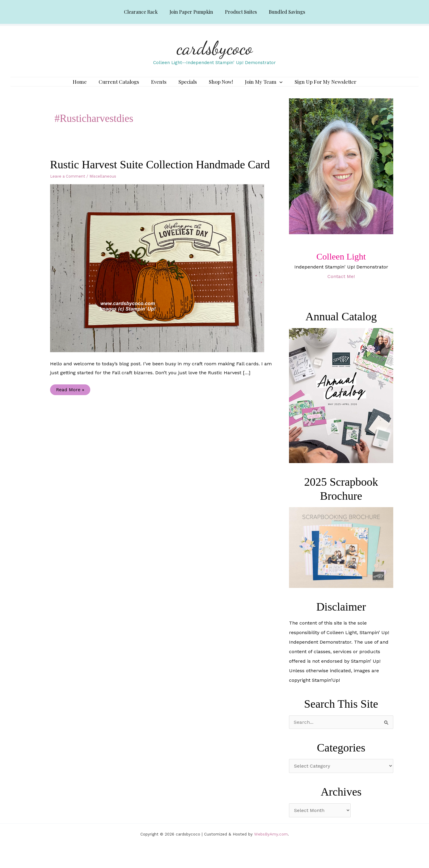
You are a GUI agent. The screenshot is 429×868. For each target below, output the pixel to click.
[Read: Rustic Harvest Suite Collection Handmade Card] (161, 276)
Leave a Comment (68, 185)
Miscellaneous (103, 185)
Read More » (70, 399)
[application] (273, 86)
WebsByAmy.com (271, 843)
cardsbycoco (215, 48)
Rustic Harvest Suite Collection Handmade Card (160, 173)
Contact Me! (341, 285)
